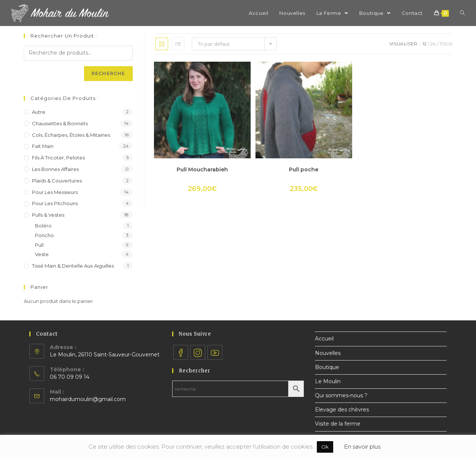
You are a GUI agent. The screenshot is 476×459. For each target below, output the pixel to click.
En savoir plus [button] (362, 447)
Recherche (108, 73)
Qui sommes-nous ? (341, 395)
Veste (42, 254)
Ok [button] (325, 447)
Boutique (327, 367)
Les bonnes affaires (55, 169)
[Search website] (462, 13)
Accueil (324, 339)
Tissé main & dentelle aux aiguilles (73, 266)
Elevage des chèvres (342, 410)
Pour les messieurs (55, 192)
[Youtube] (215, 352)
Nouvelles (328, 353)
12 (424, 44)
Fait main (43, 146)
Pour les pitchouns (55, 203)
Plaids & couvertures (57, 181)
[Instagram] (198, 352)
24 (433, 44)
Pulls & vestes (48, 215)
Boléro (43, 226)
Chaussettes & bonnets (60, 123)
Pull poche (304, 169)
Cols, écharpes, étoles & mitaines (71, 135)
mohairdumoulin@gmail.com (88, 399)
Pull (39, 245)
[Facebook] (181, 352)
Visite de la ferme (338, 424)
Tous (446, 44)
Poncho (44, 235)
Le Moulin (328, 381)
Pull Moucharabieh (202, 169)
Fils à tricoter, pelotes (58, 158)
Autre (39, 112)
